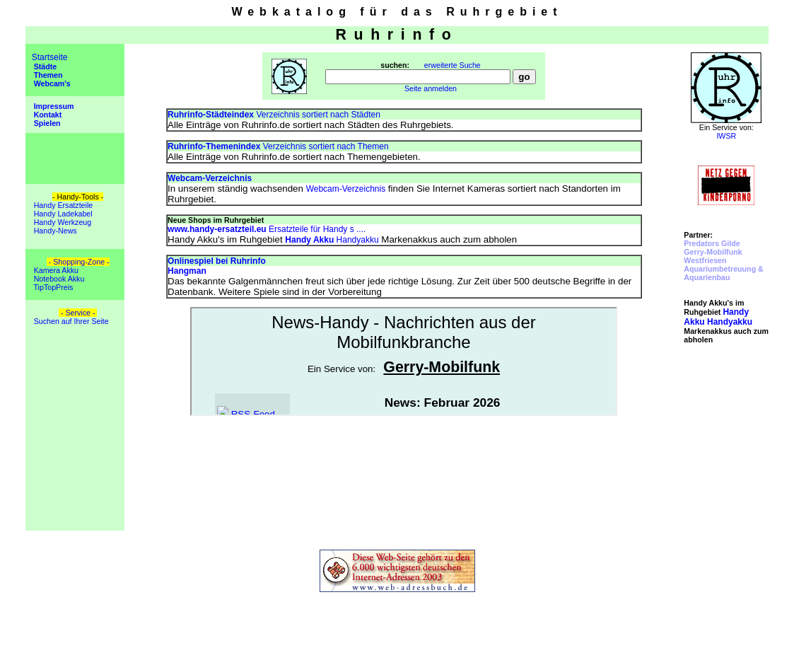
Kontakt (47, 115)
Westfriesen (705, 260)
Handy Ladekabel (62, 214)
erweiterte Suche (453, 65)
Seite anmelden (431, 88)
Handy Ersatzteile (62, 205)
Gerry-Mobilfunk (713, 252)
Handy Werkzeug (62, 222)
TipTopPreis (53, 287)
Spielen (46, 123)
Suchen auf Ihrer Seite (70, 321)
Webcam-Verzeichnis (346, 189)
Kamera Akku (55, 270)
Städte (45, 66)
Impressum (53, 106)
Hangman (187, 271)
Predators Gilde (712, 243)
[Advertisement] (726, 446)
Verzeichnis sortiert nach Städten (274, 115)
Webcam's (51, 83)
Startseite (50, 57)
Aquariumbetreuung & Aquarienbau (723, 273)
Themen (47, 75)
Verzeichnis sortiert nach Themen (278, 146)
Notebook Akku (58, 279)
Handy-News (54, 231)
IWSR (726, 136)
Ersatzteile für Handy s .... (267, 229)
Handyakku (332, 240)
